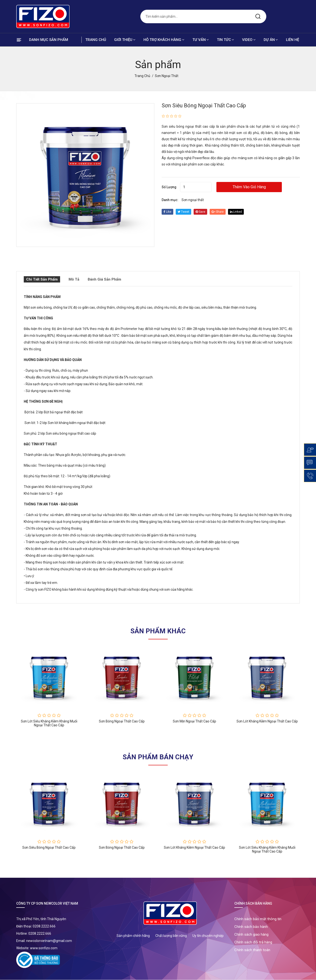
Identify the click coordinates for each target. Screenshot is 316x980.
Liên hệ (292, 40)
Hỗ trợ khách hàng (164, 40)
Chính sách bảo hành (251, 927)
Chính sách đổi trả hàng (253, 942)
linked (236, 212)
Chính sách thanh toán (252, 950)
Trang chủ (96, 40)
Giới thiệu (125, 40)
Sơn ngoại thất (193, 200)
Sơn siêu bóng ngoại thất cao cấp (204, 106)
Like (167, 212)
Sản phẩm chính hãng (133, 936)
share (218, 212)
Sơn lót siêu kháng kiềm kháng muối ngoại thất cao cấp (49, 723)
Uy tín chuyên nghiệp (208, 936)
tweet (183, 212)
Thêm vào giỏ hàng (249, 187)
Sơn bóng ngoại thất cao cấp (122, 721)
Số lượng (169, 187)
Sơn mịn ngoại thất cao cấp (194, 721)
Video (249, 40)
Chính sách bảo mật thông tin (258, 919)
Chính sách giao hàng (251, 934)
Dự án (271, 40)
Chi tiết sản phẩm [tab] (42, 279)
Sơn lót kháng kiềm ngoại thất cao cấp (267, 721)
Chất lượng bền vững (171, 936)
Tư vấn (201, 40)
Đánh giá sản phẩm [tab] (104, 279)
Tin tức (225, 40)
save (200, 212)
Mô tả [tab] (74, 279)
